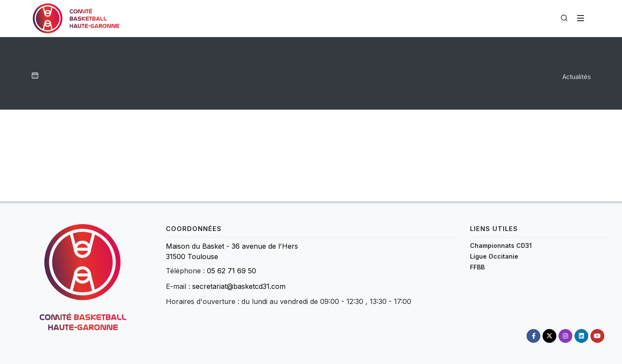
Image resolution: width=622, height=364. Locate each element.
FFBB (477, 267)
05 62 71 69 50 (232, 271)
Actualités (577, 77)
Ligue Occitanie (494, 256)
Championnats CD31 (501, 245)
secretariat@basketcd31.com (239, 286)
